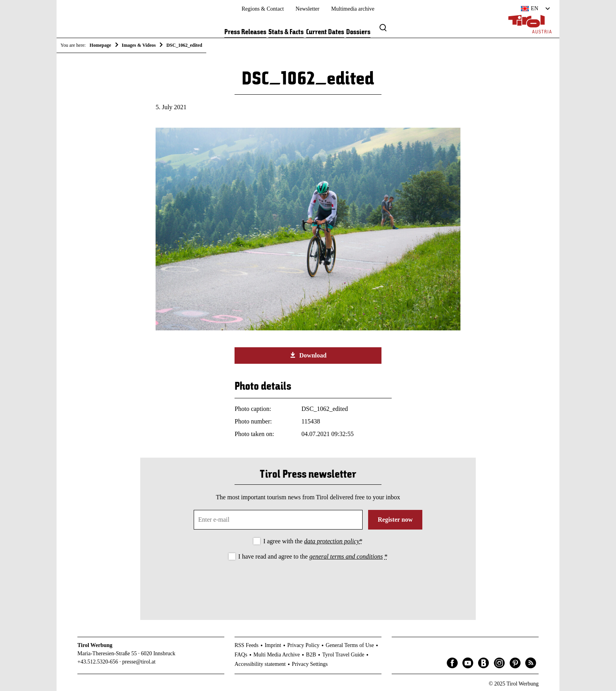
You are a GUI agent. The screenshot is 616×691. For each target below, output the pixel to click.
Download (308, 355)
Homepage (100, 45)
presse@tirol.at (139, 662)
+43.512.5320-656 (98, 662)
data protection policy (332, 541)
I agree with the (313, 541)
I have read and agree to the (313, 556)
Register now (395, 520)
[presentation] (308, 584)
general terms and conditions (346, 556)
